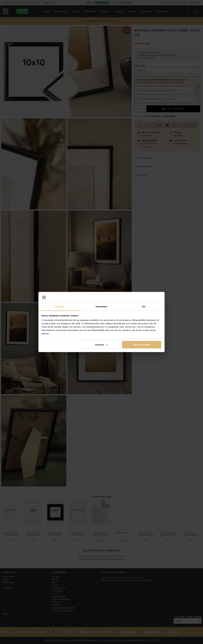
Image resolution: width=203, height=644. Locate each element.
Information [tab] (101, 307)
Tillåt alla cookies (142, 345)
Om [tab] (143, 307)
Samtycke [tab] (60, 307)
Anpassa (101, 345)
